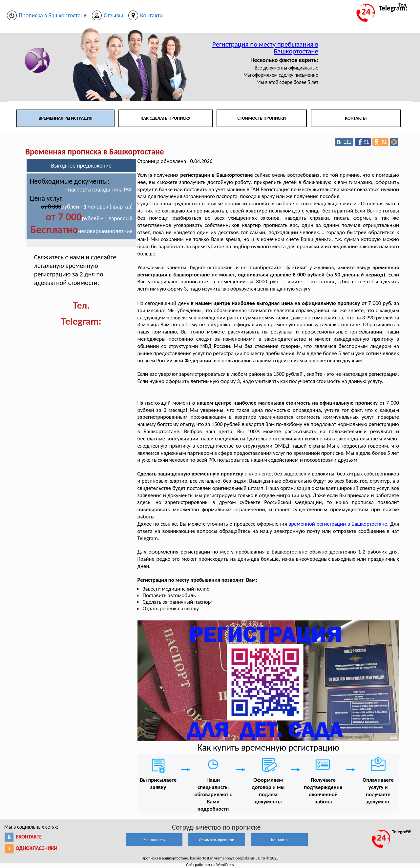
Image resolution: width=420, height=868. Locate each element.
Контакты (356, 118)
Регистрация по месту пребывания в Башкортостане (265, 48)
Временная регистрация (66, 118)
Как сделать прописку (166, 118)
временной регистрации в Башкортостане (338, 524)
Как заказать (154, 840)
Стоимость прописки (262, 118)
